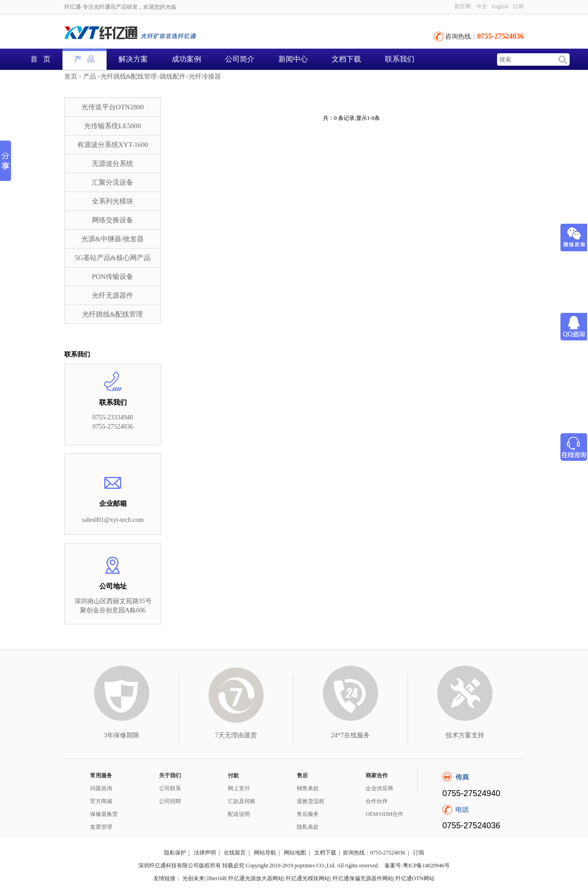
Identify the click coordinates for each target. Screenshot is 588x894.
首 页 (40, 59)
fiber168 (217, 878)
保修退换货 (104, 814)
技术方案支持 (465, 735)
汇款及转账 (242, 801)
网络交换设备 (113, 220)
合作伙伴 (377, 801)
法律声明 (205, 853)
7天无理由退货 (236, 735)
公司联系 (170, 788)
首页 (71, 76)
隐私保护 (175, 853)
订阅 (518, 6)
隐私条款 (308, 827)
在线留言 (235, 853)
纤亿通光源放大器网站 (256, 878)
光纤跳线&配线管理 (129, 76)
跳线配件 (173, 76)
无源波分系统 (113, 164)
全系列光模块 (113, 201)
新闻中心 (293, 59)
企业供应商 (379, 788)
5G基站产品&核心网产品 (113, 258)
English (500, 6)
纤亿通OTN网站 (415, 878)
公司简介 (240, 59)
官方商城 (101, 801)
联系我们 (400, 59)
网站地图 (295, 853)
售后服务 (308, 814)
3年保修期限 (122, 735)
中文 (482, 6)
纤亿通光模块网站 (308, 878)
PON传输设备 (113, 277)
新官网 (463, 6)
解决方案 (133, 59)
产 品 (85, 59)
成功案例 (187, 59)
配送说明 (239, 814)
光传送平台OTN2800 (113, 107)
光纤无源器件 (113, 295)
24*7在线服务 (351, 735)
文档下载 (346, 59)
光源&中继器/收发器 (113, 239)
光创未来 (193, 878)
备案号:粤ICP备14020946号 (417, 866)
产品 (90, 76)
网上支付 (239, 788)
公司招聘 (170, 801)
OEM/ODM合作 (384, 814)
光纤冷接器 (205, 76)
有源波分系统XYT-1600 (113, 145)
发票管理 (101, 827)
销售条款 (308, 788)
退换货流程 (311, 801)
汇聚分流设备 (113, 182)
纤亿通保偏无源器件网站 (363, 878)
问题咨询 (101, 788)
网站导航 (265, 853)
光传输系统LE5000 (112, 126)
